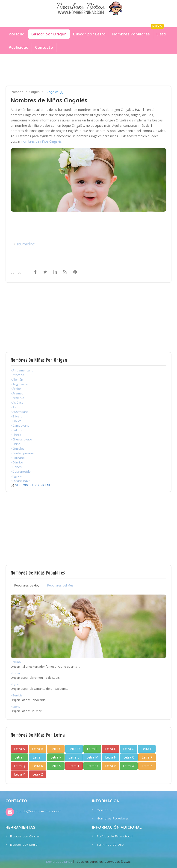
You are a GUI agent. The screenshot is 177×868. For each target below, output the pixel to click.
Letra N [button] (111, 757)
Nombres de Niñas (59, 862)
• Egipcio (16, 476)
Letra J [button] (38, 757)
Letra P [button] (147, 757)
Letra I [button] (19, 757)
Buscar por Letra (89, 34)
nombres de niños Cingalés (42, 141)
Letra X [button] (147, 766)
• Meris (15, 707)
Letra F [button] (110, 749)
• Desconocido (21, 471)
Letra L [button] (74, 757)
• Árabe (16, 389)
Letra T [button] (74, 766)
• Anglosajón (19, 384)
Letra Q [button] (19, 766)
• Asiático (17, 402)
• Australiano (20, 412)
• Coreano (18, 458)
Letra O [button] (129, 757)
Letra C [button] (56, 749)
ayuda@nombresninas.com (39, 811)
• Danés (16, 467)
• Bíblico (16, 421)
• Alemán (17, 379)
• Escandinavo (21, 481)
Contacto (44, 47)
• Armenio (17, 398)
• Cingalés (18, 448)
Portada (17, 34)
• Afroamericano (22, 370)
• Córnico (17, 462)
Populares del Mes (60, 585)
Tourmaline (26, 244)
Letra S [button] (56, 766)
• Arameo (17, 393)
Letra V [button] (110, 766)
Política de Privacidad (115, 836)
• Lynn (15, 684)
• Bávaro (17, 416)
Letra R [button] (38, 766)
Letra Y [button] (19, 774)
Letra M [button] (92, 757)
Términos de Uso (110, 845)
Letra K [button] (56, 757)
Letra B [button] (38, 749)
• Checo (16, 435)
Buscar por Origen (49, 34)
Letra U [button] (92, 766)
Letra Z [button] (38, 774)
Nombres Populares (131, 34)
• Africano (17, 375)
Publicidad (19, 47)
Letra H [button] (147, 749)
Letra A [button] (19, 749)
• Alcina (16, 662)
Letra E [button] (92, 749)
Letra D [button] (74, 749)
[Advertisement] (88, 70)
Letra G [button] (129, 749)
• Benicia (17, 695)
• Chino (16, 444)
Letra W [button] (129, 766)
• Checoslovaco (21, 439)
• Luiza (15, 673)
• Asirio (15, 407)
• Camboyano (20, 425)
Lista (160, 33)
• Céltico (16, 430)
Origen (34, 92)
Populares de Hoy (27, 585)
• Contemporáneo (23, 453)
